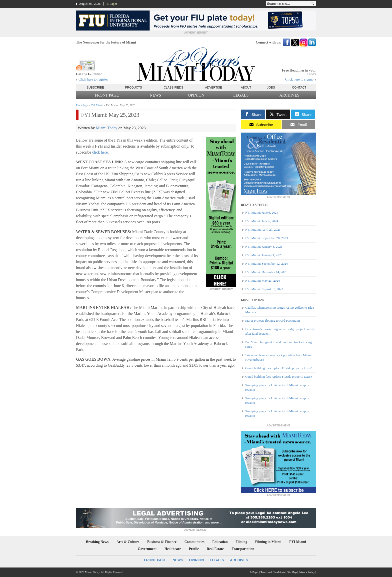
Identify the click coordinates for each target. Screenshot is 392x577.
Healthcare (173, 549)
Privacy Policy (307, 572)
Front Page (107, 95)
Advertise (213, 88)
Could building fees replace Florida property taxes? (279, 368)
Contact (299, 88)
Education (220, 542)
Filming (241, 542)
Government (147, 549)
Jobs (271, 88)
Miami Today (106, 128)
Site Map (292, 572)
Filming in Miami (268, 542)
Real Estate (215, 549)
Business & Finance (162, 542)
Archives (289, 95)
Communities (194, 542)
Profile (194, 549)
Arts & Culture (128, 542)
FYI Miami (97, 105)
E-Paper (112, 4)
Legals (241, 95)
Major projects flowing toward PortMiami (273, 321)
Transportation (243, 549)
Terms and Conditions (273, 572)
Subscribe (95, 88)
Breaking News (97, 542)
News (155, 95)
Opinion (196, 95)
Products (133, 88)
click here (100, 152)
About (246, 88)
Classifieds (173, 88)
